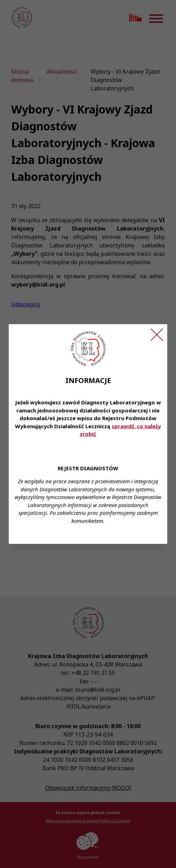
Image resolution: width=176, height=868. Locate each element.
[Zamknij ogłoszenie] (157, 335)
